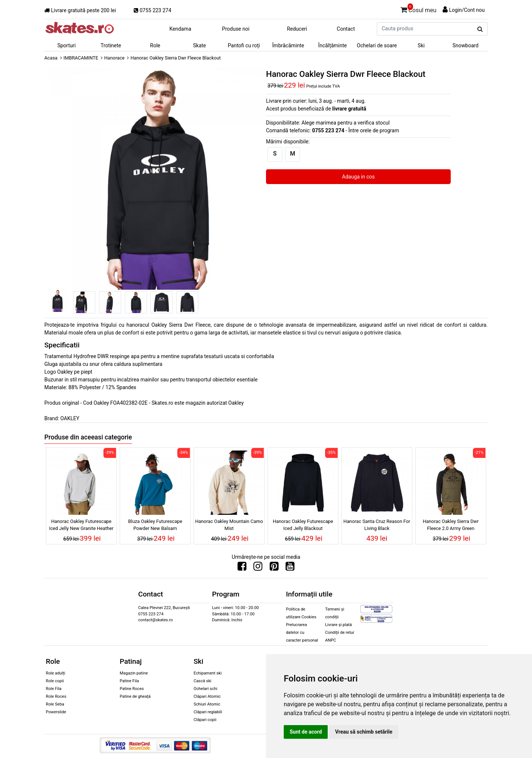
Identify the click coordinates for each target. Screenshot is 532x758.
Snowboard (466, 45)
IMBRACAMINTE (81, 58)
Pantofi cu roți (244, 45)
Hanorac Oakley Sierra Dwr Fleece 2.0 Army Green (451, 525)
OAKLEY (70, 418)
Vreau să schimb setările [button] (364, 732)
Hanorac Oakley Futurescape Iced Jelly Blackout (303, 525)
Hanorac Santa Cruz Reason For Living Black (377, 525)
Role (155, 45)
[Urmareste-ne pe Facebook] (242, 568)
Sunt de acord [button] (306, 732)
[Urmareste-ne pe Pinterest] (274, 568)
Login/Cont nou (467, 10)
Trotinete (111, 45)
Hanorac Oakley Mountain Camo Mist (229, 525)
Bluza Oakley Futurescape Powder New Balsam (155, 525)
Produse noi (236, 29)
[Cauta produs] (480, 29)
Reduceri (297, 29)
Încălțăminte (332, 45)
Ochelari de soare (377, 45)
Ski (421, 45)
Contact (346, 29)
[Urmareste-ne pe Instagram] (258, 568)
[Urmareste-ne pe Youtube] (290, 568)
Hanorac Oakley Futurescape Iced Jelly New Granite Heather (81, 525)
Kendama (180, 29)
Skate (199, 45)
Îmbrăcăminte (288, 45)
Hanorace (114, 58)
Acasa (51, 58)
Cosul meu (419, 9)
